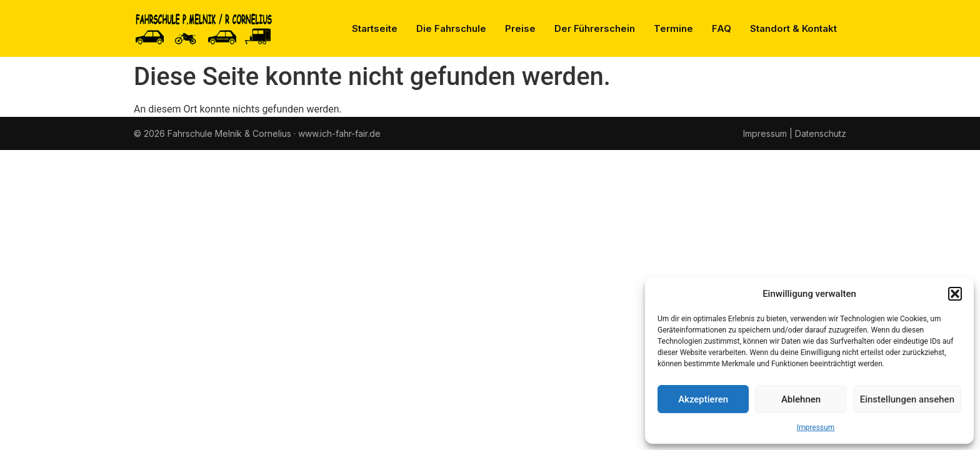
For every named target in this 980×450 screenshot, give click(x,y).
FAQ (722, 28)
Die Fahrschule (451, 28)
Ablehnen (801, 399)
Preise (520, 28)
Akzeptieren (703, 399)
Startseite (375, 28)
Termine (673, 28)
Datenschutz (821, 133)
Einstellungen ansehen (907, 399)
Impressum (816, 427)
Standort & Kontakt (793, 28)
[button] (955, 294)
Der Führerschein (595, 28)
